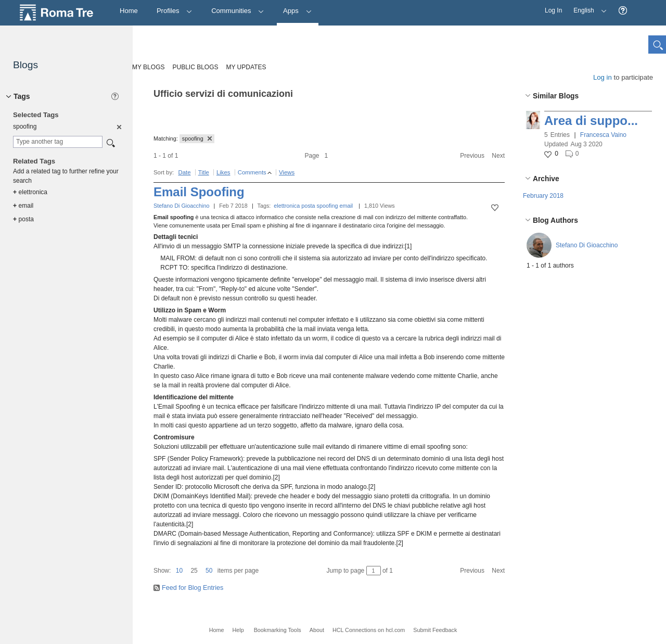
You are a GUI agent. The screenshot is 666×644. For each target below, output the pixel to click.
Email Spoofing (199, 192)
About (317, 630)
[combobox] (58, 142)
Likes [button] (223, 172)
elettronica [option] (30, 192)
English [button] (587, 7)
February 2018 (543, 196)
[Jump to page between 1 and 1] (374, 571)
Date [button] (184, 172)
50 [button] (209, 571)
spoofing (328, 206)
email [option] (23, 206)
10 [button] (179, 571)
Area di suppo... (591, 121)
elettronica (287, 206)
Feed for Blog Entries (193, 588)
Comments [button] (252, 172)
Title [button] (204, 172)
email (346, 206)
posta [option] (23, 219)
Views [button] (287, 172)
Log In (553, 10)
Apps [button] (297, 11)
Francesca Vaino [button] (603, 135)
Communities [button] (238, 11)
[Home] (129, 11)
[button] (623, 11)
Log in (603, 77)
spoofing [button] (197, 138)
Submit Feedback (435, 630)
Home (217, 630)
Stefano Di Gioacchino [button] (587, 245)
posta (308, 206)
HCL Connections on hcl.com (369, 630)
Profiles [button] (175, 11)
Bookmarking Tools (278, 630)
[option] (118, 127)
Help (238, 630)
